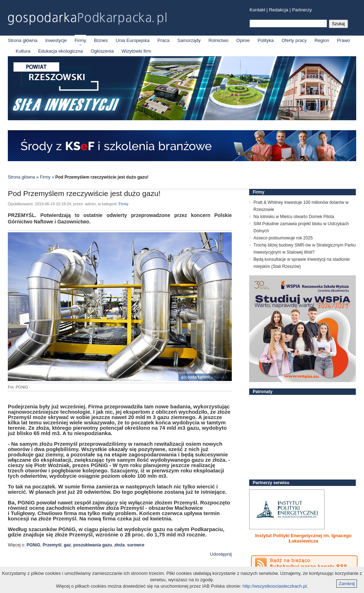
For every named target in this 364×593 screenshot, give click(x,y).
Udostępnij (221, 554)
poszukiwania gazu (93, 545)
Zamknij (347, 584)
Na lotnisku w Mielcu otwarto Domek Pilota (294, 217)
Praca (164, 40)
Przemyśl (52, 545)
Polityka (266, 40)
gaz (67, 545)
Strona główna (23, 40)
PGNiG (34, 545)
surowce (136, 545)
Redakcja (279, 10)
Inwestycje (56, 40)
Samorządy (189, 40)
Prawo (344, 40)
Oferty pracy (294, 40)
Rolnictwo (218, 40)
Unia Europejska (132, 40)
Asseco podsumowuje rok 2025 (283, 238)
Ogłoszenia (102, 51)
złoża (119, 545)
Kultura (23, 51)
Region (322, 40)
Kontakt (257, 10)
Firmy (81, 40)
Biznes (101, 40)
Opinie (243, 40)
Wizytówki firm (136, 51)
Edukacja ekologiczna (60, 51)
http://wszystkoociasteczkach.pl (275, 586)
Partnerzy (302, 10)
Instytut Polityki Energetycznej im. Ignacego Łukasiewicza (304, 538)
